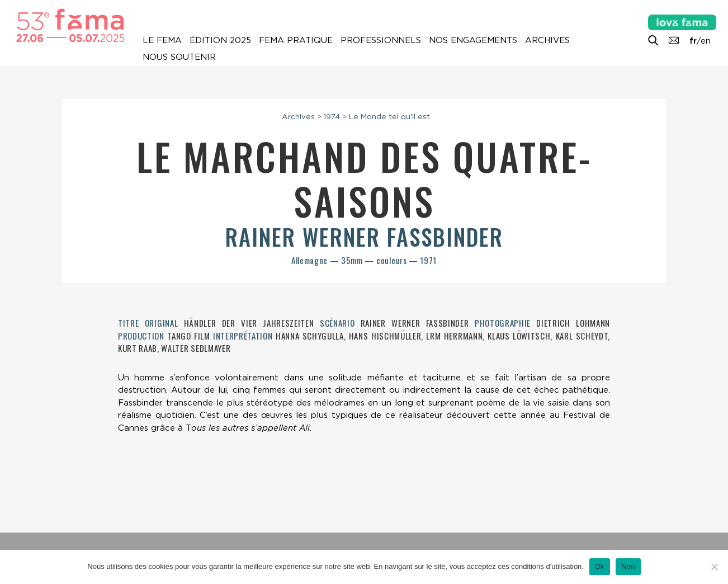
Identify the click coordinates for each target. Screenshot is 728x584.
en (706, 41)
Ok (600, 566)
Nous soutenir (179, 57)
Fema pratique (296, 40)
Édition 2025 (220, 40)
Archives (547, 40)
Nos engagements (473, 40)
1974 (332, 116)
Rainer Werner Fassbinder (364, 237)
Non (628, 566)
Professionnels (381, 40)
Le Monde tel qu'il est (389, 116)
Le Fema (162, 40)
